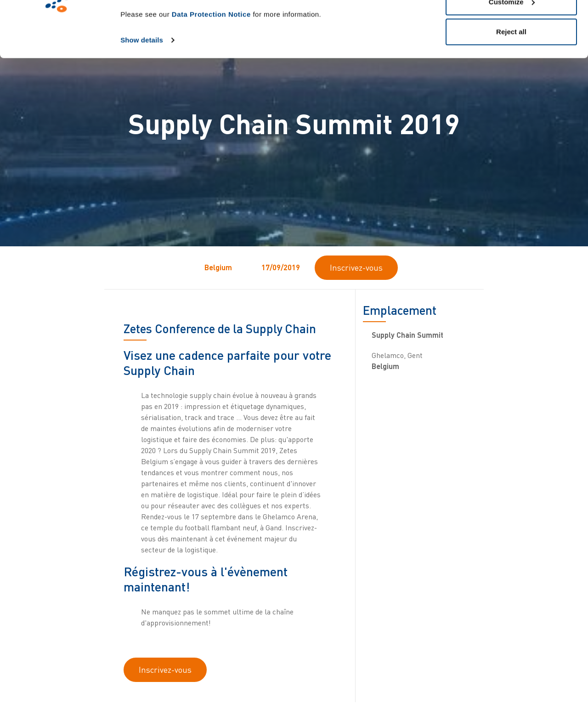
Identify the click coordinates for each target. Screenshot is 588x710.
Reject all (511, 84)
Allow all (512, 24)
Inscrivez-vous (356, 267)
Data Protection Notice (211, 67)
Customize (512, 54)
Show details (142, 93)
